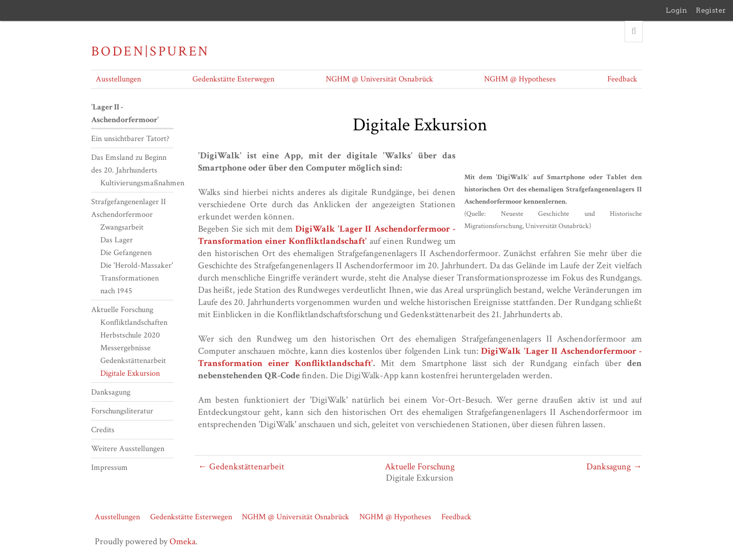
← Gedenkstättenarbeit (241, 467)
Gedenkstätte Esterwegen (233, 79)
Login (676, 10)
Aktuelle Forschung (420, 467)
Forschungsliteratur (122, 411)
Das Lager (117, 240)
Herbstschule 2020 (130, 335)
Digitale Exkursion (130, 373)
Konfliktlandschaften (134, 323)
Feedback (622, 79)
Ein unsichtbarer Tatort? (130, 139)
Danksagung (111, 392)
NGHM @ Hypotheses (520, 79)
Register (711, 10)
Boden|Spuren (150, 51)
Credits (103, 430)
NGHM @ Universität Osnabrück (379, 79)
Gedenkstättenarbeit (133, 361)
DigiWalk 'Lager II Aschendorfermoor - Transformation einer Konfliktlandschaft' (327, 235)
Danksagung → (614, 467)
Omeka (182, 541)
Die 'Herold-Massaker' (137, 265)
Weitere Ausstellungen (128, 449)
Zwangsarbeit (122, 227)
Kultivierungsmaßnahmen (142, 183)
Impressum (109, 468)
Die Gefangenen (126, 253)
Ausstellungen (118, 79)
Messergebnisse (125, 348)
